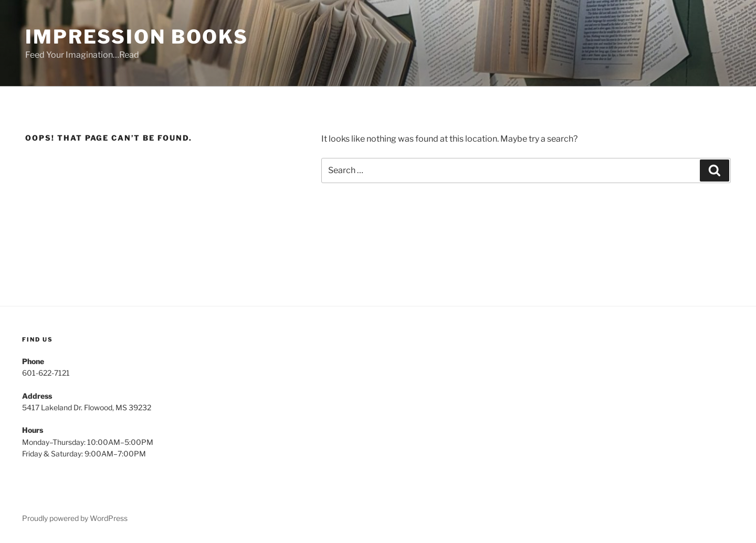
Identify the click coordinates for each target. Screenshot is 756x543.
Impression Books (137, 37)
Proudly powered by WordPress (75, 518)
